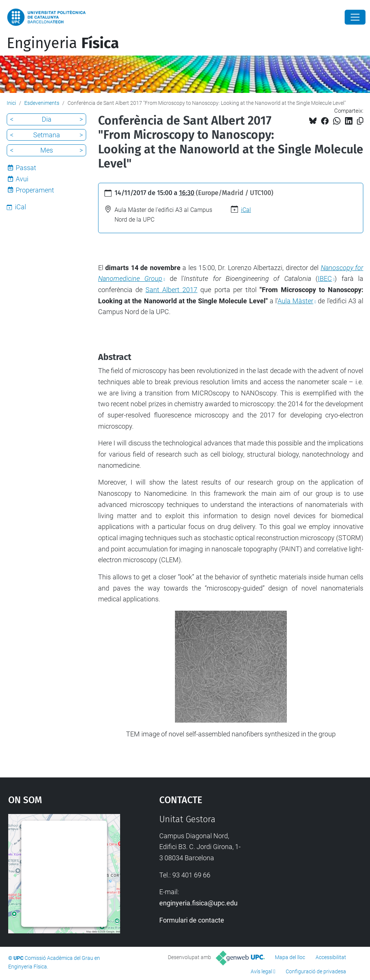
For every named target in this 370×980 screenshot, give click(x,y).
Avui (22, 179)
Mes (47, 150)
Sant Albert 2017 (171, 290)
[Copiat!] (360, 121)
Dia (47, 119)
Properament (35, 190)
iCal (246, 210)
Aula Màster (295, 301)
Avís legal (261, 971)
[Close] (355, 17)
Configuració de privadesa (316, 971)
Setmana (47, 135)
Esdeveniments (42, 103)
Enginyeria (63, 43)
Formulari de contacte (192, 920)
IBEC (325, 278)
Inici (11, 103)
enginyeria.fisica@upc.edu (198, 903)
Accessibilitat (331, 957)
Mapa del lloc (290, 957)
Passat (26, 168)
